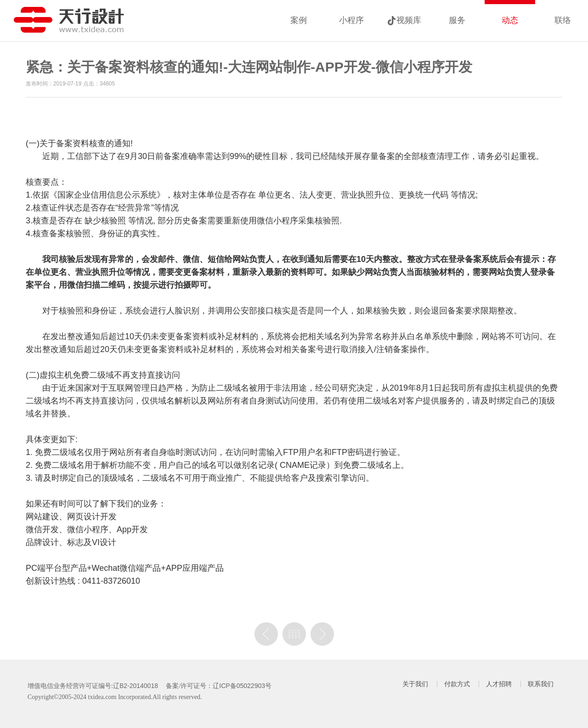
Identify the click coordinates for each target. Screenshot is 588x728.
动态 (510, 20)
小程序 (351, 20)
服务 (457, 20)
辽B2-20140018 (136, 686)
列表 (294, 634)
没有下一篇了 (322, 634)
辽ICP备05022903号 (242, 686)
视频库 (409, 20)
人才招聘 (499, 684)
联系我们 (541, 684)
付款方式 (457, 684)
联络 (563, 20)
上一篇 (266, 634)
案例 (299, 20)
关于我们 (415, 684)
